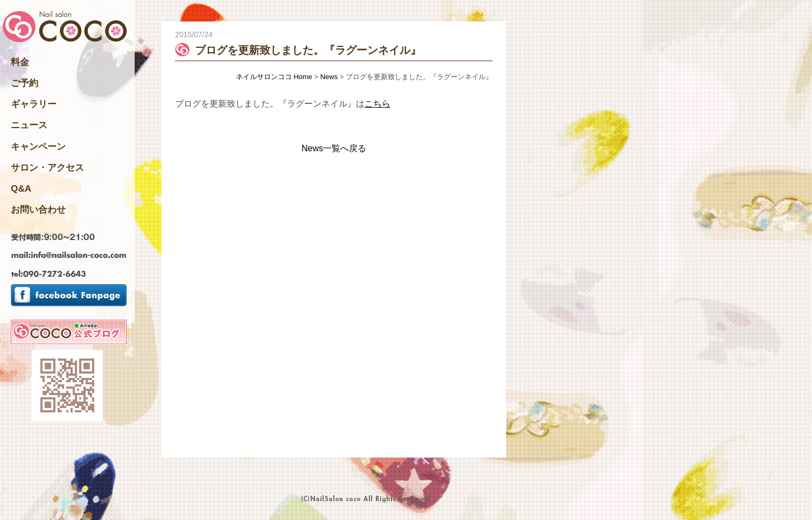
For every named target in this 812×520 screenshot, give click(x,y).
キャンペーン (38, 146)
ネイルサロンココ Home (274, 77)
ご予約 (24, 83)
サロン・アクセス (47, 167)
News (329, 77)
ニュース (29, 125)
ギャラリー (34, 104)
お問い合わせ (38, 209)
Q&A (21, 188)
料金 (20, 62)
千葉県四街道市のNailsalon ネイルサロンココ (65, 28)
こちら (377, 104)
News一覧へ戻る (334, 148)
